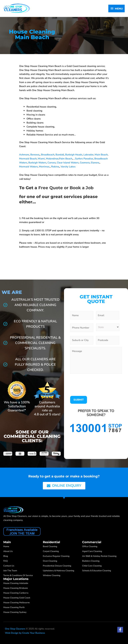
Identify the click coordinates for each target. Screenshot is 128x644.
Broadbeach (48, 155)
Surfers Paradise (84, 159)
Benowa (35, 155)
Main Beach (101, 155)
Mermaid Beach (28, 159)
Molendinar (52, 159)
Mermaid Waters (28, 167)
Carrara (52, 163)
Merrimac (44, 167)
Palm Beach (66, 159)
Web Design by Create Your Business (25, 633)
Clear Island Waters (68, 163)
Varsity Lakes (68, 167)
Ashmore (24, 155)
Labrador (88, 155)
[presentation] (95, 384)
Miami (41, 159)
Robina (55, 167)
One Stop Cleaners (15, 629)
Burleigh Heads (74, 155)
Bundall (60, 155)
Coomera (85, 163)
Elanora (95, 163)
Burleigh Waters (37, 163)
